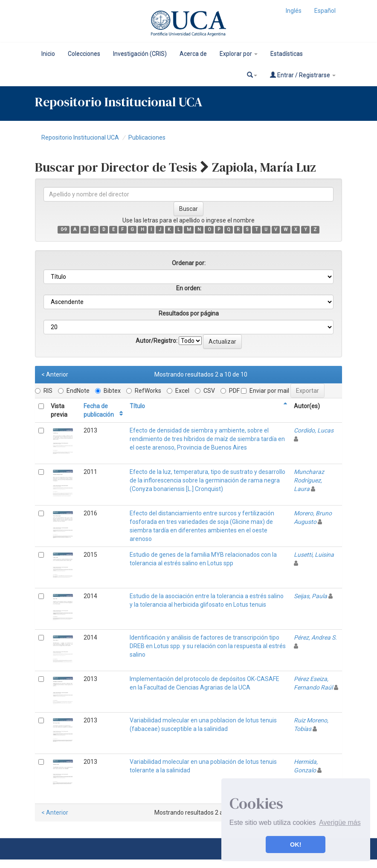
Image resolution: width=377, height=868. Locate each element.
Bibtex (108, 391)
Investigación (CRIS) (140, 54)
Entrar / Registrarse (303, 75)
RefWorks (144, 391)
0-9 (64, 229)
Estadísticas (287, 54)
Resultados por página (189, 313)
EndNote (74, 391)
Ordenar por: (189, 263)
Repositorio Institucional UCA (80, 137)
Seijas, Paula (310, 596)
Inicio (48, 54)
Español (325, 11)
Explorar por (239, 54)
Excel (178, 391)
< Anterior (55, 374)
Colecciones (84, 54)
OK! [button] (296, 845)
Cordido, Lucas (314, 430)
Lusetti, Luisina (314, 555)
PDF (230, 391)
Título (137, 406)
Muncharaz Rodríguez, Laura (309, 480)
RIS (44, 391)
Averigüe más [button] (340, 823)
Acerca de (193, 54)
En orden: (189, 288)
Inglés (294, 11)
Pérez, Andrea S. (315, 637)
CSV (205, 391)
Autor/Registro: (157, 341)
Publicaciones (147, 137)
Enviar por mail (265, 391)
